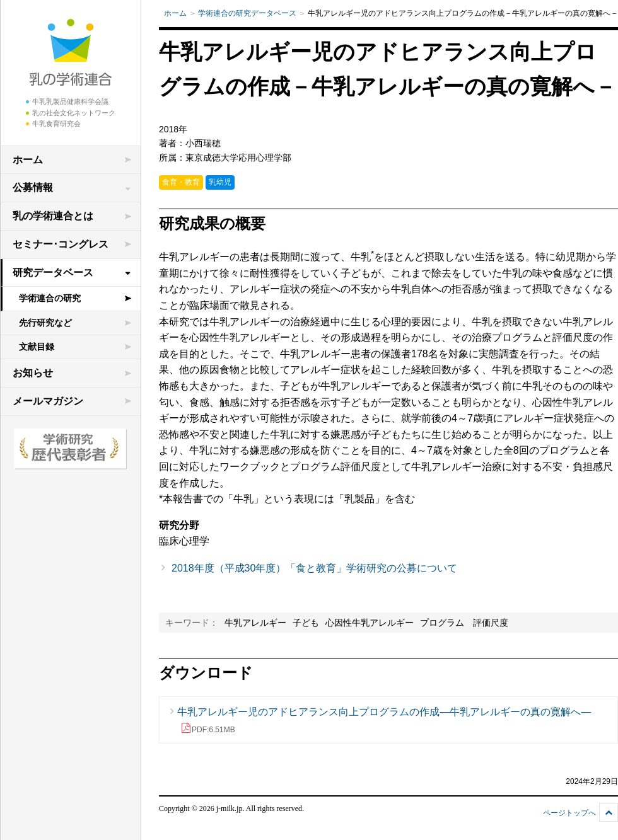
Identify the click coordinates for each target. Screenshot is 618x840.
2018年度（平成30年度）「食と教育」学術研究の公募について (314, 568)
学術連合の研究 (50, 298)
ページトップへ (569, 813)
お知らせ (33, 373)
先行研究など (45, 323)
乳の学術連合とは (53, 216)
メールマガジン (48, 401)
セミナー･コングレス (61, 244)
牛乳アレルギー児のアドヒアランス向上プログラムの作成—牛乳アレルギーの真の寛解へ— (384, 721)
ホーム (28, 160)
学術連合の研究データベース (247, 13)
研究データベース (53, 273)
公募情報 (33, 187)
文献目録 (37, 347)
